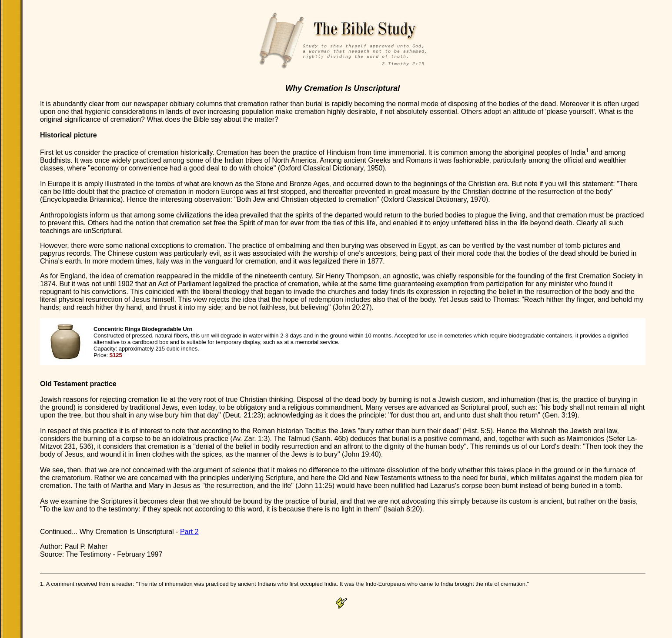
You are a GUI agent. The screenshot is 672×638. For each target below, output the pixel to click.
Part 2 (189, 532)
